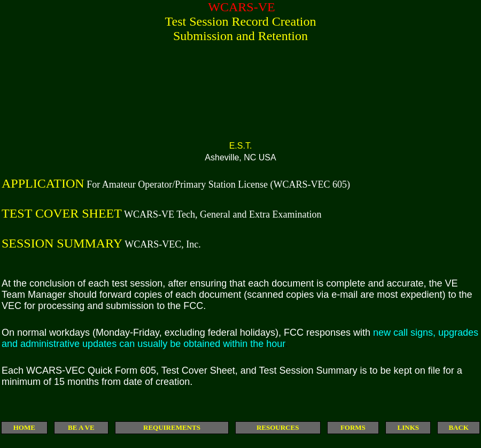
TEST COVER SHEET (62, 213)
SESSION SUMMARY (62, 243)
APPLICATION (43, 183)
